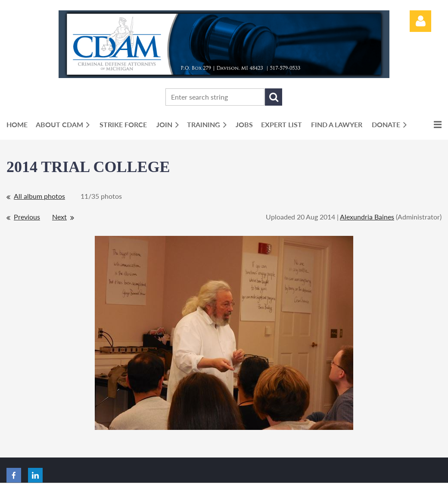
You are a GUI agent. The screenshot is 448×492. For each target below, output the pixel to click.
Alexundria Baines (367, 217)
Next (59, 217)
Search (274, 97)
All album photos (39, 196)
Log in (420, 21)
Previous (27, 217)
